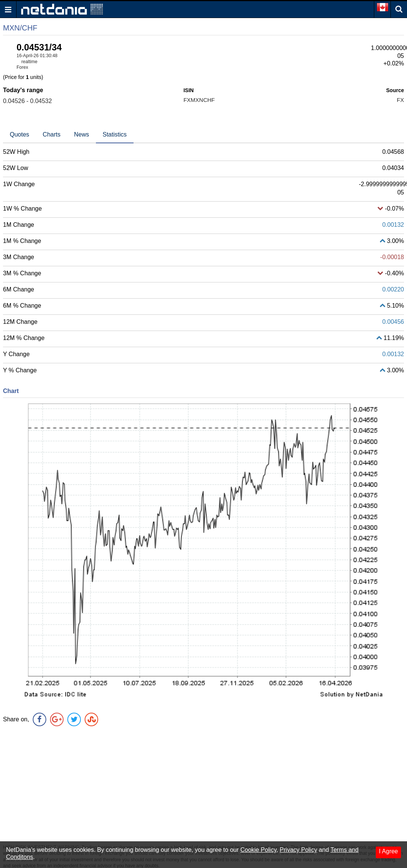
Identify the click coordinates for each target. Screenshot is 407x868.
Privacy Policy (299, 850)
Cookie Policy (258, 850)
